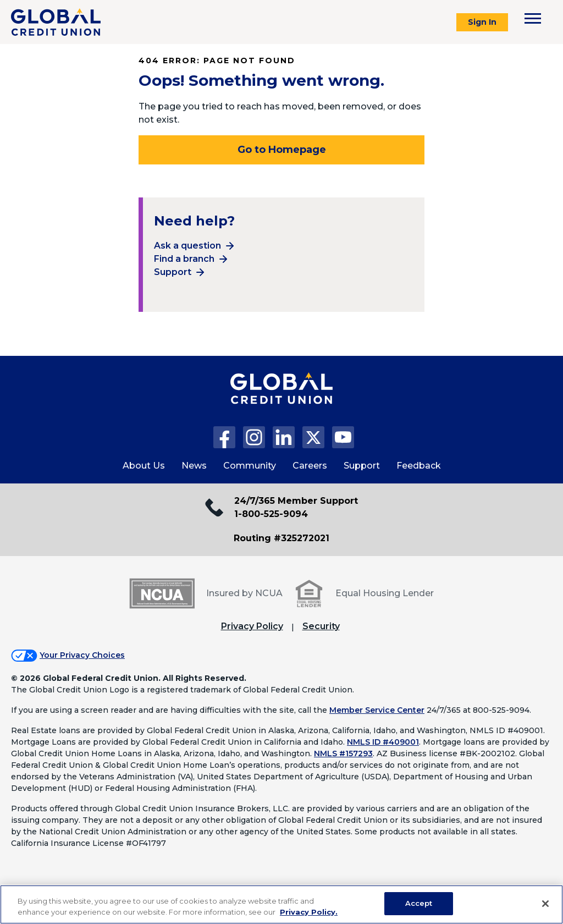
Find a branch (184, 259)
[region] (281, 904)
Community (250, 466)
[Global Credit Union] (56, 22)
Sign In (482, 22)
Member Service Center (377, 710)
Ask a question (187, 246)
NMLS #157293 (343, 754)
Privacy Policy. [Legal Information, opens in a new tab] (309, 912)
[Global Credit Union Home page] (281, 399)
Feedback (419, 466)
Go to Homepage (282, 150)
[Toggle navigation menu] (533, 18)
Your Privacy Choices (82, 655)
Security (321, 626)
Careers (310, 466)
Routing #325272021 (281, 538)
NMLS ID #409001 (383, 742)
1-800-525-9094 (271, 514)
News (194, 466)
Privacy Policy (252, 626)
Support (173, 272)
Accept (419, 903)
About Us (144, 466)
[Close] (545, 904)
